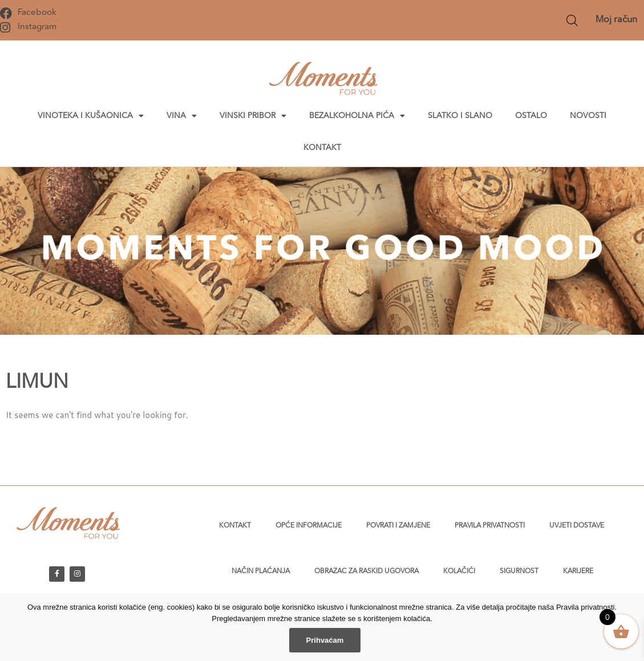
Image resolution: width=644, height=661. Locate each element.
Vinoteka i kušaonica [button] (91, 116)
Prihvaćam (325, 640)
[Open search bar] (572, 20)
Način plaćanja (261, 571)
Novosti (588, 116)
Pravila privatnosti (490, 526)
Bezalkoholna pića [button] (357, 116)
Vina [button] (182, 116)
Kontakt (322, 148)
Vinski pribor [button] (253, 116)
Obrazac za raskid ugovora (366, 571)
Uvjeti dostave (577, 526)
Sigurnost (519, 571)
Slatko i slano (460, 116)
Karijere (578, 571)
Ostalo (531, 116)
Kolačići (459, 571)
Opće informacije (309, 526)
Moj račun (616, 20)
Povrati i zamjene (398, 526)
